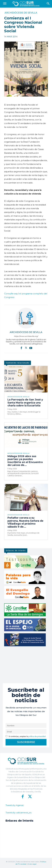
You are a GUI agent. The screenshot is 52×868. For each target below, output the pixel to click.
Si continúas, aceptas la (26, 736)
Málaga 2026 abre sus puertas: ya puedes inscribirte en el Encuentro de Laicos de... (25, 461)
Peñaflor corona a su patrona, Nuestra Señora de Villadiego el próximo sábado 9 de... (25, 522)
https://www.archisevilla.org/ (26, 336)
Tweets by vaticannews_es (18, 813)
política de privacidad (37, 736)
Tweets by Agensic (15, 805)
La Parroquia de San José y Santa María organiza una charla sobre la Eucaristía (25, 403)
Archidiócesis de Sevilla (21, 13)
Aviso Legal (32, 864)
